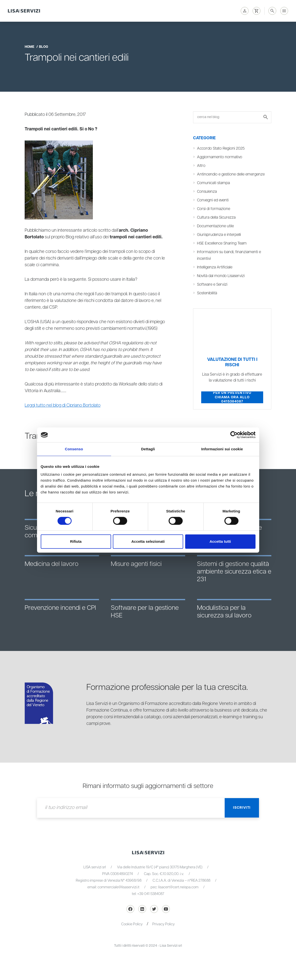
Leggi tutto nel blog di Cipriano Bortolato (63, 405)
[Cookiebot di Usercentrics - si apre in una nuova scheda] (234, 435)
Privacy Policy (164, 924)
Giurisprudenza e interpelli (219, 235)
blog (44, 47)
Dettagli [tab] (148, 449)
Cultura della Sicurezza (216, 217)
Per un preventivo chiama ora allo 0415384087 (232, 397)
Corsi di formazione (214, 209)
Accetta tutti (220, 541)
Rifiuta (76, 541)
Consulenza (207, 192)
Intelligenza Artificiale (215, 267)
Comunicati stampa (214, 183)
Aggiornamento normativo (220, 157)
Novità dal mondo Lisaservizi (221, 276)
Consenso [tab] (74, 449)
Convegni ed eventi (213, 200)
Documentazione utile (215, 226)
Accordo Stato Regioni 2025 (221, 148)
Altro (201, 166)
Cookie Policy (132, 924)
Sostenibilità (207, 293)
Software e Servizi (212, 284)
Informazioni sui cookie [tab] (222, 449)
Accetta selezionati (148, 541)
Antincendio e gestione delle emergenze (231, 174)
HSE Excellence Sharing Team (222, 243)
